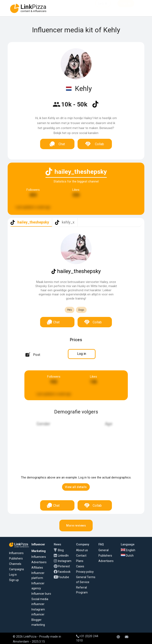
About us (82, 550)
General (104, 550)
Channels (15, 564)
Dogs (81, 310)
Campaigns (17, 569)
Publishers (16, 558)
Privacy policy (85, 572)
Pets (70, 310)
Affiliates (37, 568)
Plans (80, 561)
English (128, 550)
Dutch (127, 556)
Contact (81, 556)
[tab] (30, 222)
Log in (13, 575)
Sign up (14, 580)
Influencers (16, 553)
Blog (61, 550)
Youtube (63, 577)
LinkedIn (63, 556)
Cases (80, 566)
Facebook (64, 572)
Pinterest (64, 566)
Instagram (65, 561)
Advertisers (39, 562)
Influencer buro (41, 594)
